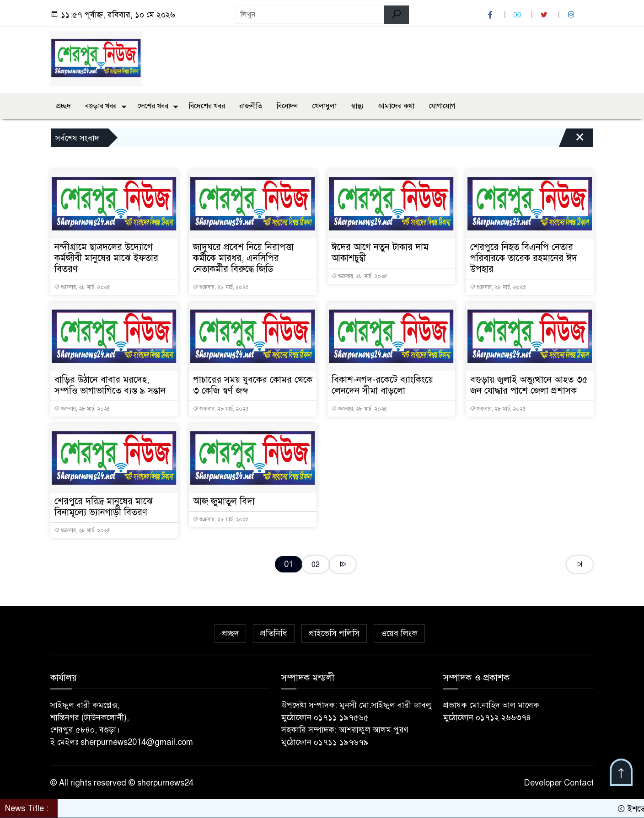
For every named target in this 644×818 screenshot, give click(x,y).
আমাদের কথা (396, 106)
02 (316, 564)
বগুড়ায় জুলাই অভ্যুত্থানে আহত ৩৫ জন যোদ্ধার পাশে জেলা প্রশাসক (529, 385)
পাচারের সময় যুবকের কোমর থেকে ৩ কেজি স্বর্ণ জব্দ (253, 385)
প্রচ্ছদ (64, 106)
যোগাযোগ (442, 106)
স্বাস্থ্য (357, 106)
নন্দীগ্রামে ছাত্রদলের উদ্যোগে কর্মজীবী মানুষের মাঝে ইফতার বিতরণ (106, 258)
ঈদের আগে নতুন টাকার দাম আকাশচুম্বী (380, 253)
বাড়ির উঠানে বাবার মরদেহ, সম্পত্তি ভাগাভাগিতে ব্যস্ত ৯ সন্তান (110, 385)
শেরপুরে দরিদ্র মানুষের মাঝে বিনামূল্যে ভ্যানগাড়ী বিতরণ (104, 507)
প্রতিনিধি (274, 633)
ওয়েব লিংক (399, 633)
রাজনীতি (251, 106)
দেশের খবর (153, 106)
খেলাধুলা (324, 106)
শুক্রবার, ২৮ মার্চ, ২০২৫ (82, 287)
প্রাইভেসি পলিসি (334, 633)
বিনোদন (287, 106)
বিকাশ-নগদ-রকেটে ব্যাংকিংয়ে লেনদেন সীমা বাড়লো (382, 385)
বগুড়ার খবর (101, 106)
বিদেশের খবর (207, 106)
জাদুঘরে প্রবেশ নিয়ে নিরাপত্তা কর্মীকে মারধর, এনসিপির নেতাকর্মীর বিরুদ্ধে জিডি (243, 258)
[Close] (572, 140)
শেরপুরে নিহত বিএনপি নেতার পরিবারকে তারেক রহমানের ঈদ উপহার (524, 258)
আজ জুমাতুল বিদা (224, 501)
